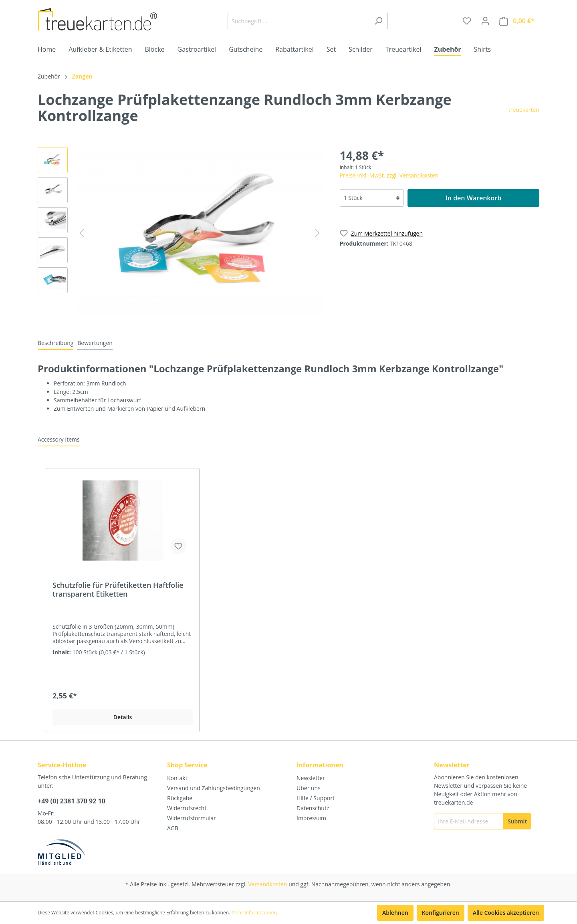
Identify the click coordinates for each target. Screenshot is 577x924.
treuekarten (524, 110)
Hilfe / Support (316, 798)
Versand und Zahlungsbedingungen (214, 788)
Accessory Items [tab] (59, 439)
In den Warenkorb (473, 198)
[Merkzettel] (467, 21)
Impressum (311, 818)
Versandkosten (267, 884)
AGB (173, 828)
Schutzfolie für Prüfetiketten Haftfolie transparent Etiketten (118, 589)
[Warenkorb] (517, 21)
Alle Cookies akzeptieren (506, 913)
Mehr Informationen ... (256, 913)
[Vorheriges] (82, 233)
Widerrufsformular (192, 818)
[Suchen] (378, 21)
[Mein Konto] (485, 21)
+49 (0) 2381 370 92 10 (72, 801)
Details (123, 717)
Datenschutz (313, 808)
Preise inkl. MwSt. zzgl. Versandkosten (389, 175)
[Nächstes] (317, 233)
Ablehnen (395, 913)
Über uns (309, 788)
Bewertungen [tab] (95, 343)
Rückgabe (180, 798)
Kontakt (177, 778)
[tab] (55, 343)
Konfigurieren (441, 913)
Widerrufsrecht (187, 808)
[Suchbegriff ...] (299, 21)
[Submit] (517, 821)
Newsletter (311, 778)
